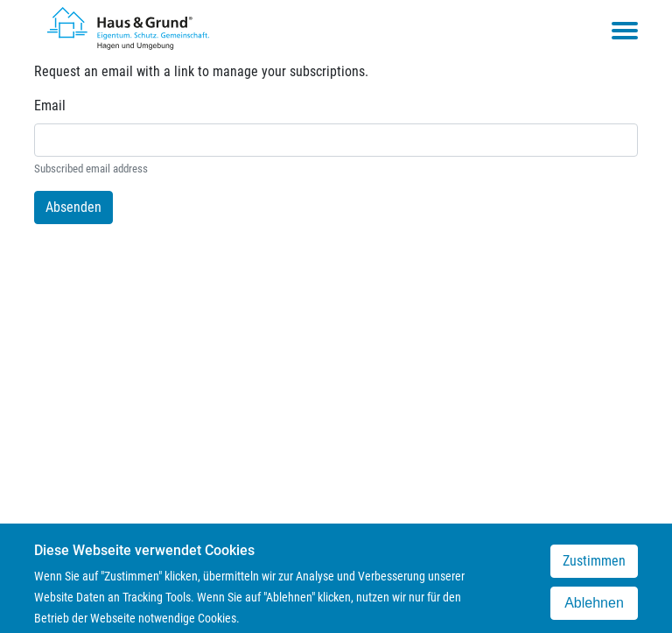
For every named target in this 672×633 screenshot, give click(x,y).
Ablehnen (594, 609)
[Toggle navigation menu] (625, 31)
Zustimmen (594, 567)
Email (50, 105)
